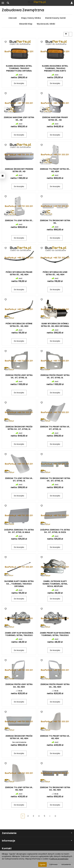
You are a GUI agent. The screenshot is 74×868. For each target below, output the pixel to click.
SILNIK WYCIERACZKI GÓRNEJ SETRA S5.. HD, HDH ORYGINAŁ (55, 325)
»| (55, 816)
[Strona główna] (37, 3)
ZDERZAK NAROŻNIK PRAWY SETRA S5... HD (55, 119)
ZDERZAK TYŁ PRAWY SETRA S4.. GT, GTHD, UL (55, 428)
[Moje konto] (72, 3)
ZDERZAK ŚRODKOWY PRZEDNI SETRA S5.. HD (19, 170)
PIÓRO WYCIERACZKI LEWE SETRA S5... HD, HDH (55, 273)
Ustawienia (66, 864)
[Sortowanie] (71, 34)
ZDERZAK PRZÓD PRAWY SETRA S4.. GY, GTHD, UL (55, 376)
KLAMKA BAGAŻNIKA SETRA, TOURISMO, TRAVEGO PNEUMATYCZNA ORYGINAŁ (19, 68)
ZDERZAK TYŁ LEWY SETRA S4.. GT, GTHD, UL (19, 479)
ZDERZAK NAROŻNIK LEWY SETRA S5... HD (19, 119)
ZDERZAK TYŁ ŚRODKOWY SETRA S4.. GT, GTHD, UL (55, 479)
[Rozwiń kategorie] (3, 3)
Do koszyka (19, 83)
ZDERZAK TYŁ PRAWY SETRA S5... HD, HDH (55, 170)
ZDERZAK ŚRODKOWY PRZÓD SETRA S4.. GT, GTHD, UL (19, 428)
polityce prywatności (59, 859)
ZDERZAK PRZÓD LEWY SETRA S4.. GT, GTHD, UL (19, 376)
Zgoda (42, 864)
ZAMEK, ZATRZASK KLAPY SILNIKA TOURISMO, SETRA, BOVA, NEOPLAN (55, 584)
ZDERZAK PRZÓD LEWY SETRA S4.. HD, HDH (19, 686)
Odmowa (53, 864)
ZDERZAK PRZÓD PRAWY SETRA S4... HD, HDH (55, 686)
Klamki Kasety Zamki (55, 18)
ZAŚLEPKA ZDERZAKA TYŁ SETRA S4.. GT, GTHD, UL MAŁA (19, 531)
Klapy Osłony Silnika (31, 18)
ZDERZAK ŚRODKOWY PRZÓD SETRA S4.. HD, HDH (19, 737)
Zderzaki (13, 18)
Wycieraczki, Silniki (46, 24)
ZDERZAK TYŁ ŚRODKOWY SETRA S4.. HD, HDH (55, 789)
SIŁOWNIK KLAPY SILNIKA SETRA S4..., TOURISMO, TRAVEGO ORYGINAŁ (19, 584)
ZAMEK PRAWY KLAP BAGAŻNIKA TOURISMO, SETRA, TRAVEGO (55, 634)
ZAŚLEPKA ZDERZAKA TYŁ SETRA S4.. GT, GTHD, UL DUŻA (55, 531)
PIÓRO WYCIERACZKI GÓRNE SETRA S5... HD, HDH (19, 325)
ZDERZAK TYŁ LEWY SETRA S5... (19, 220)
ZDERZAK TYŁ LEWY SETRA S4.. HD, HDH (19, 789)
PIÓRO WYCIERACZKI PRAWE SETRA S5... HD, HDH (19, 273)
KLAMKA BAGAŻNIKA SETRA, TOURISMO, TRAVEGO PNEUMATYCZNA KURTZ (55, 68)
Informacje (37, 841)
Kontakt (7, 848)
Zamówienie (37, 833)
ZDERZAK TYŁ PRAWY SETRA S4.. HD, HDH (55, 737)
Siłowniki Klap (26, 24)
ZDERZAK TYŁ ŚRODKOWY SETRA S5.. (55, 222)
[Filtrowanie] (66, 34)
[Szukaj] (8, 3)
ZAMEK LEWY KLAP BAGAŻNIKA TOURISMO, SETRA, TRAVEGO (19, 634)
